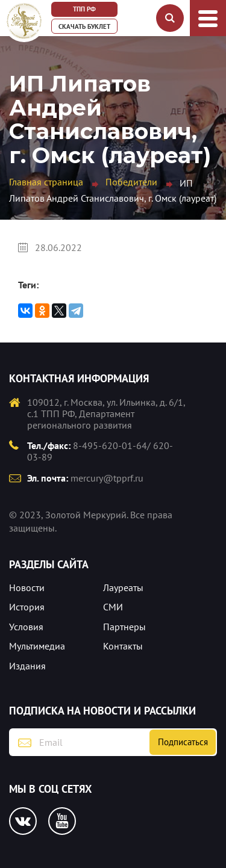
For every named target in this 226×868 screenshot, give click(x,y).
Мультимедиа (37, 646)
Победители (131, 182)
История (27, 607)
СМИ (113, 607)
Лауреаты (123, 587)
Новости (27, 587)
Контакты (123, 646)
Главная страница (46, 182)
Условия (26, 627)
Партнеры (124, 627)
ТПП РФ (84, 9)
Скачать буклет (84, 26)
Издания (27, 666)
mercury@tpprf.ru (107, 478)
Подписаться (183, 742)
